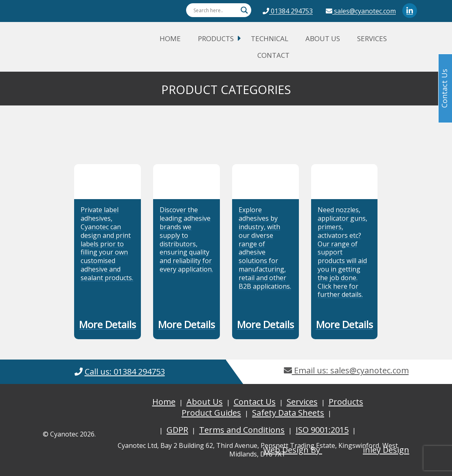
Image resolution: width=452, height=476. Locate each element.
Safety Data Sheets (288, 413)
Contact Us (255, 402)
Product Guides (211, 413)
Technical (270, 38)
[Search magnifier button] (244, 10)
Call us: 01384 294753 (125, 372)
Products (216, 38)
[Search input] (215, 10)
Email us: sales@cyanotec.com (346, 370)
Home (170, 38)
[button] (108, 326)
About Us (323, 38)
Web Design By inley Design (336, 450)
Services (372, 38)
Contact (273, 55)
